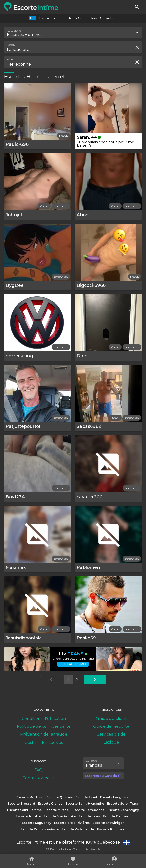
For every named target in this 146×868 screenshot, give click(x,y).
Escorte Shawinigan (108, 823)
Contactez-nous (38, 778)
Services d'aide (111, 734)
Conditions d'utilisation (44, 718)
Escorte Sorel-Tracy (123, 804)
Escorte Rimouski (111, 829)
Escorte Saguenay (36, 823)
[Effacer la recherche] (137, 47)
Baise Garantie (102, 18)
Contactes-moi (73, 664)
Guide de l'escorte (111, 726)
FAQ (38, 770)
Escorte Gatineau (117, 816)
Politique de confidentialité (44, 726)
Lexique (111, 742)
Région (12, 45)
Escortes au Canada (103, 776)
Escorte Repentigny (123, 810)
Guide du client (111, 718)
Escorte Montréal (30, 797)
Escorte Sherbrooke (60, 816)
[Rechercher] (137, 7)
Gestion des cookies (44, 742)
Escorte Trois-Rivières (72, 823)
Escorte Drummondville (40, 829)
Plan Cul (76, 18)
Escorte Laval (86, 797)
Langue (92, 761)
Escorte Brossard (21, 804)
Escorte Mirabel (57, 810)
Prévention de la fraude (44, 734)
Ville (10, 59)
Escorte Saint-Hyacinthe (85, 804)
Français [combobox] (94, 765)
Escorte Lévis (89, 816)
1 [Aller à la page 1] (69, 680)
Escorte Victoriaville (78, 829)
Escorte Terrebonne (88, 810)
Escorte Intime (60, 849)
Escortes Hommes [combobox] (25, 35)
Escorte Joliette (28, 816)
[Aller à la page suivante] (95, 680)
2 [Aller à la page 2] (77, 680)
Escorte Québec (60, 797)
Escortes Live (51, 18)
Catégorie (14, 31)
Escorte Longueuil (115, 797)
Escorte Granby (50, 804)
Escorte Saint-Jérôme (24, 810)
